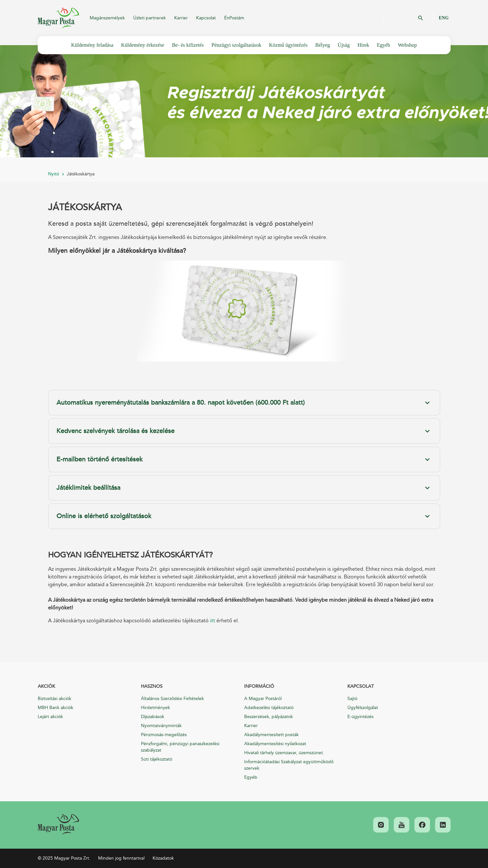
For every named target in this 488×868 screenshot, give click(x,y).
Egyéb (251, 777)
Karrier (181, 18)
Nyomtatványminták (161, 726)
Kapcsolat (206, 18)
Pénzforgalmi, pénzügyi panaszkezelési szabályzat (180, 747)
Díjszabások (153, 717)
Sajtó (352, 699)
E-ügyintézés (360, 717)
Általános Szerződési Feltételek (172, 699)
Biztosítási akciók (55, 699)
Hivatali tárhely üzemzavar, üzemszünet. (284, 753)
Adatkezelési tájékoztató (269, 708)
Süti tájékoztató (157, 759)
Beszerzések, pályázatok (269, 717)
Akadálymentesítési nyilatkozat (275, 744)
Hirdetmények (155, 708)
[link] (58, 824)
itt (213, 621)
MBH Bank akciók (55, 708)
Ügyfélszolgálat (363, 708)
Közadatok (163, 858)
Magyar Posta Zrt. (58, 18)
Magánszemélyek (107, 18)
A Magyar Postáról (263, 699)
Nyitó (54, 174)
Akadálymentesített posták (271, 735)
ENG (444, 18)
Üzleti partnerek (149, 18)
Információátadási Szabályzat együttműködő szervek (289, 765)
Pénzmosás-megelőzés (164, 735)
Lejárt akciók (50, 717)
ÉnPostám (234, 18)
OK (421, 18)
